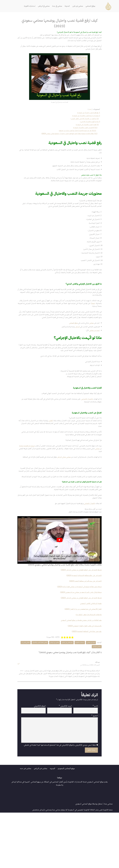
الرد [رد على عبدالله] (19, 713)
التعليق (95, 768)
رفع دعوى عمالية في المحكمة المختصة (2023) (85, 680)
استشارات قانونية (27, 6)
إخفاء (89, 112)
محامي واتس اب (96, 696)
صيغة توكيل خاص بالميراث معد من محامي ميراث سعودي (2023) (78, 638)
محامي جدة (108, 859)
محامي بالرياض (45, 865)
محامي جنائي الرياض (59, 488)
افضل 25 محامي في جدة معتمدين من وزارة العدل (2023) (81, 656)
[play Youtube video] (59, 584)
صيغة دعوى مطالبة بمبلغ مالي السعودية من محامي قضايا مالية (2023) (76, 632)
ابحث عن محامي (94, 353)
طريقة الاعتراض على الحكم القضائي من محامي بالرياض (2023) (79, 615)
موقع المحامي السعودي (69, 824)
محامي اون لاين (79, 6)
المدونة (68, 6)
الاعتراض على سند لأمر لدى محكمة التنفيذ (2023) (83, 626)
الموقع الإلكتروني (40, 757)
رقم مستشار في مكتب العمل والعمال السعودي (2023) (82, 674)
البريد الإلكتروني (65, 757)
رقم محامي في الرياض (64, 691)
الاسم (95, 757)
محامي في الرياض (42, 6)
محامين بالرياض (84, 696)
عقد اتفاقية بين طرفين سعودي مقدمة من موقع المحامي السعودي (79, 668)
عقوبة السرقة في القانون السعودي (90, 650)
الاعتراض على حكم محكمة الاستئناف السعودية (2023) (82, 620)
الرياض (74, 349)
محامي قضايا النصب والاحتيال (34, 691)
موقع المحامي (93, 6)
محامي (90, 345)
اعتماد (82, 321)
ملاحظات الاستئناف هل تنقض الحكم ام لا (87, 662)
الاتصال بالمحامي (88, 547)
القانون (44, 449)
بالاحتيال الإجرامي (85, 426)
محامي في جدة (57, 6)
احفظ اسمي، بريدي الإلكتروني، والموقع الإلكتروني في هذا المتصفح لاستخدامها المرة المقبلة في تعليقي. (60, 800)
